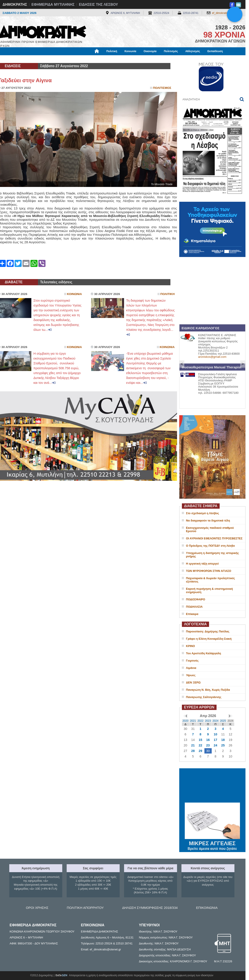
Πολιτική (112, 51)
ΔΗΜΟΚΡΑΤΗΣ (15, 5)
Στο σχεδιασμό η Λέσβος (203, 513)
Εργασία (34, 59)
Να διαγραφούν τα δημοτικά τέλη (208, 520)
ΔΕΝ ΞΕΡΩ (193, 682)
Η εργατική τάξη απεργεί (202, 564)
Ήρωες (191, 675)
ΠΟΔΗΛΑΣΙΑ (194, 607)
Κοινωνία (130, 51)
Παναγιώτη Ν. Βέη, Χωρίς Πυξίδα (208, 690)
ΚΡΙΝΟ (191, 646)
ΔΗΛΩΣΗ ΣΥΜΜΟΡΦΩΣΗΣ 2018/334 (150, 908)
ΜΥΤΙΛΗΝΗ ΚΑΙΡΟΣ (212, 786)
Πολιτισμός (171, 51)
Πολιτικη (167, 294)
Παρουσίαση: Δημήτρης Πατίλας (208, 631)
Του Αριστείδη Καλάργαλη (204, 653)
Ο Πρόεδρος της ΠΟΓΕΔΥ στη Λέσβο (211, 546)
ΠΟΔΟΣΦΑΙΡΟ (196, 599)
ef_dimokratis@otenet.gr (227, 13)
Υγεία (73, 59)
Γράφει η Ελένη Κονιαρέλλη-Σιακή (209, 639)
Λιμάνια (191, 668)
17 (215, 740)
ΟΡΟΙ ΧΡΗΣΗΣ (37, 908)
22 (200, 745)
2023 (208, 721)
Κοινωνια (74, 294)
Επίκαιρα (192, 614)
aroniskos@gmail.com (212, 357)
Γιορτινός (192, 661)
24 (215, 745)
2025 (223, 721)
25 (223, 745)
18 (223, 740)
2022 (201, 721)
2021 (193, 721)
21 (193, 745)
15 (200, 740)
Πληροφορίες (126, 59)
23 (208, 745)
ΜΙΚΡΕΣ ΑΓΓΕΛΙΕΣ (212, 843)
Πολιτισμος (162, 88)
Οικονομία (150, 51)
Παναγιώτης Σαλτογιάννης (204, 697)
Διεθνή (106, 59)
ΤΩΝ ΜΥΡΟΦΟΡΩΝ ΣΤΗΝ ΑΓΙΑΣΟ (209, 571)
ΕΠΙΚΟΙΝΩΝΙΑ (207, 908)
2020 (186, 721)
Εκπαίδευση (215, 51)
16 (208, 740)
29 (200, 751)
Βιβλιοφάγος (54, 59)
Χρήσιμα (89, 59)
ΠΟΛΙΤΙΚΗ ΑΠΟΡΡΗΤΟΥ (85, 908)
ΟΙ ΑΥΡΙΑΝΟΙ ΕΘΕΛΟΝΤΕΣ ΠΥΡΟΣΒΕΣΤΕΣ (214, 538)
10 (215, 734)
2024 (216, 721)
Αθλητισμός (193, 51)
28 (193, 751)
